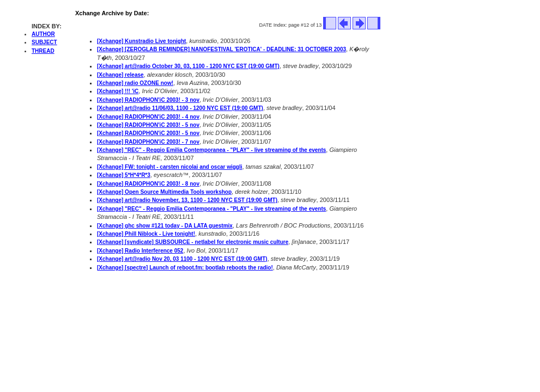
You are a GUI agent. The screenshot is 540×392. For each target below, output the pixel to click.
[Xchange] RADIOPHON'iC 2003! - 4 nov (148, 117)
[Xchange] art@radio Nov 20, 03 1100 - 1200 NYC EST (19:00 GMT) (182, 259)
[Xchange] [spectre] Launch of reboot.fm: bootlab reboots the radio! (185, 268)
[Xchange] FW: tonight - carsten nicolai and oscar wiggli (170, 167)
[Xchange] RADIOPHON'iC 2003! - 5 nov (148, 125)
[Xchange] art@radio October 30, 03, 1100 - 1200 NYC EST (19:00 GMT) (188, 66)
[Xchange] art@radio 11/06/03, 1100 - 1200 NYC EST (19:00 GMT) (180, 108)
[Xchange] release (120, 75)
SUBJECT (44, 42)
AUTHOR (43, 34)
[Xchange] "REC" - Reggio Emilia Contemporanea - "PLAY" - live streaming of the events (211, 150)
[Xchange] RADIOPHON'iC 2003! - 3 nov (148, 100)
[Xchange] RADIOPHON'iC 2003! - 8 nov (148, 184)
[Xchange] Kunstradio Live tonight (141, 41)
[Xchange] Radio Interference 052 (140, 251)
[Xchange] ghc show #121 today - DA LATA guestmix (165, 226)
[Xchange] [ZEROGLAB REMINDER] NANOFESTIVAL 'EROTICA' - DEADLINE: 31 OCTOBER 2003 (222, 49)
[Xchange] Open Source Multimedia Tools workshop (164, 192)
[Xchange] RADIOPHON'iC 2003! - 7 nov (148, 142)
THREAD (43, 51)
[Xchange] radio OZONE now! (135, 83)
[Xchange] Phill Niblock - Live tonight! (146, 234)
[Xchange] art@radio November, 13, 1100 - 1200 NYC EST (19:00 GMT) (187, 200)
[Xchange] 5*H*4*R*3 (124, 175)
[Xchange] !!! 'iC (118, 91)
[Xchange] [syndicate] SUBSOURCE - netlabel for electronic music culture (193, 242)
